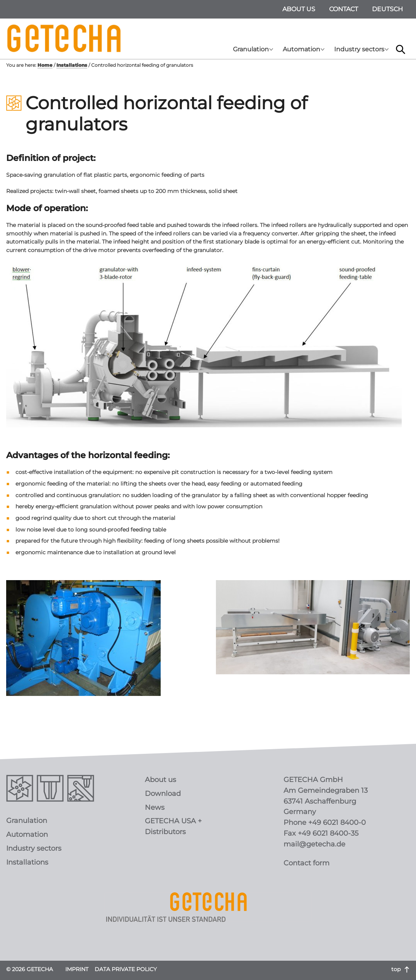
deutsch (387, 9)
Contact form (306, 863)
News (155, 807)
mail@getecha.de (314, 844)
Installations (27, 862)
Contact (344, 9)
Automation (301, 49)
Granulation (251, 49)
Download (163, 794)
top (401, 969)
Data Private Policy (126, 969)
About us (299, 9)
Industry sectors (359, 49)
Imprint (77, 969)
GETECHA (64, 39)
